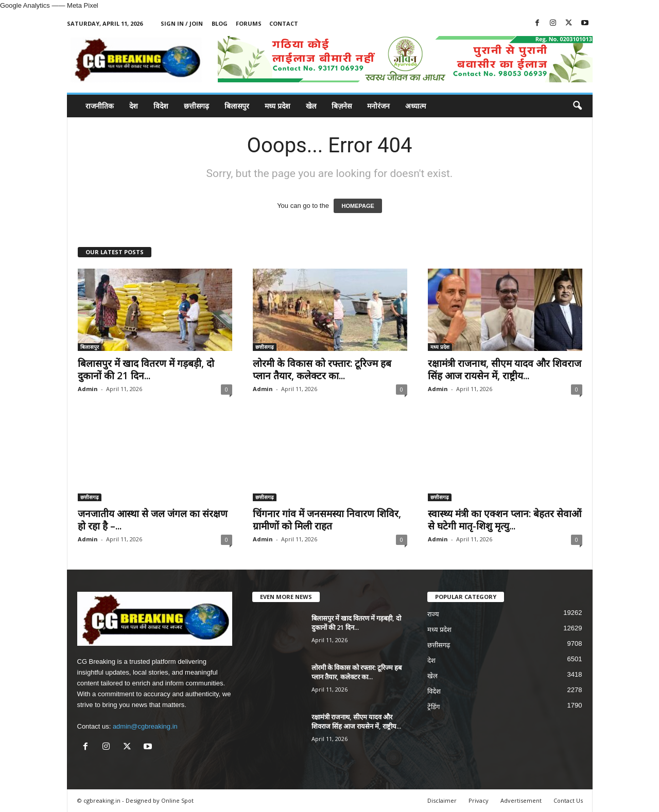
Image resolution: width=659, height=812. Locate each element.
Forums (249, 23)
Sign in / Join (182, 23)
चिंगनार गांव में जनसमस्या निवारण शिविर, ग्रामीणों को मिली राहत (327, 520)
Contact (284, 23)
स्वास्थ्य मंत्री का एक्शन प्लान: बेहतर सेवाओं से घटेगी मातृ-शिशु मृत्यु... (505, 520)
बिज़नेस (342, 106)
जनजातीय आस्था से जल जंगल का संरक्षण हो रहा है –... (153, 520)
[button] (577, 106)
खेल (311, 106)
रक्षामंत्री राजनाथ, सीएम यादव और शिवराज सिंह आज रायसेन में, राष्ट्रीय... (505, 369)
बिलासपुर (237, 106)
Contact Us (568, 800)
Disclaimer (442, 800)
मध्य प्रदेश (278, 106)
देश (134, 106)
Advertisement (521, 800)
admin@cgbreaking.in (145, 726)
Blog (220, 23)
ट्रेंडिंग (433, 707)
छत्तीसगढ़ (196, 106)
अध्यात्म (415, 106)
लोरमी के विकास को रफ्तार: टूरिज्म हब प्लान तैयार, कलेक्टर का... (322, 369)
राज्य (433, 614)
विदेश (161, 106)
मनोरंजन (378, 106)
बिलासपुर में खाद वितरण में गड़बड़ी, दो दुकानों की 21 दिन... (146, 369)
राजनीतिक (100, 106)
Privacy (479, 800)
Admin (88, 389)
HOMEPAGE (358, 206)
